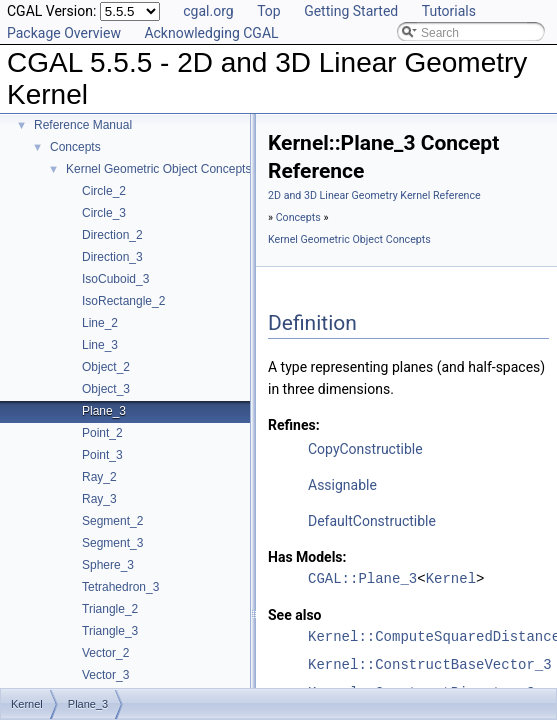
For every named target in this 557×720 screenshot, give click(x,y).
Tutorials (449, 11)
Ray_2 (99, 477)
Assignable (342, 485)
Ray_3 (99, 499)
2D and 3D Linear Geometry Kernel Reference (374, 195)
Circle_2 (104, 191)
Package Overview (64, 33)
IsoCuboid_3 (115, 279)
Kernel (451, 578)
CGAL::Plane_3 (362, 578)
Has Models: (307, 557)
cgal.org (208, 11)
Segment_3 (112, 543)
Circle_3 (104, 213)
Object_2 (106, 367)
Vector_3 (105, 675)
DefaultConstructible (372, 521)
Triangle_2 (110, 609)
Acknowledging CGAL (211, 33)
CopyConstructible (365, 449)
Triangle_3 (110, 631)
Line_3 (100, 345)
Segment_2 (112, 521)
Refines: (294, 425)
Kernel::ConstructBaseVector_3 (430, 664)
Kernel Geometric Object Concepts (158, 169)
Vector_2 (105, 653)
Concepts (75, 147)
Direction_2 (112, 235)
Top (269, 11)
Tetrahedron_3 (120, 587)
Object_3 (106, 389)
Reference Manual (83, 125)
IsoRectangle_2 (123, 301)
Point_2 (102, 433)
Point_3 (102, 455)
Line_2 (100, 323)
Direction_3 (112, 257)
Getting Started (351, 11)
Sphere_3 (108, 565)
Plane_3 (104, 411)
